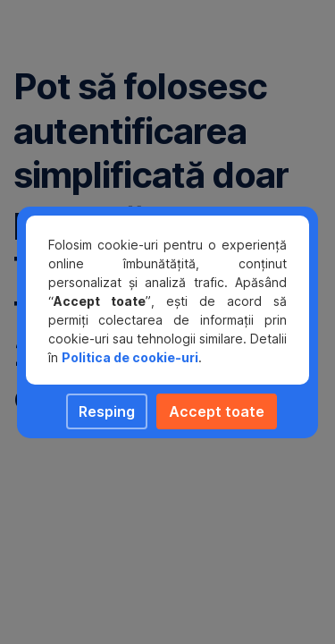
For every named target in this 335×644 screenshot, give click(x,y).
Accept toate (217, 411)
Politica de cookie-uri (130, 357)
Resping (107, 411)
